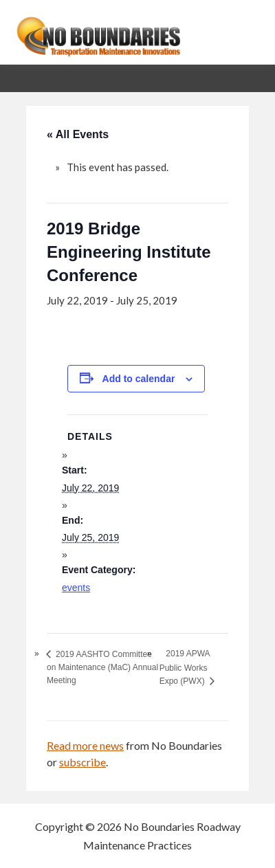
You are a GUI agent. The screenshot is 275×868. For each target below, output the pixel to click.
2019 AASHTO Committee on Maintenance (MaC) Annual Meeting (102, 667)
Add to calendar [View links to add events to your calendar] (139, 379)
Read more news (85, 745)
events (76, 588)
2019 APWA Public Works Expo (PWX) (185, 667)
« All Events (78, 134)
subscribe (82, 762)
